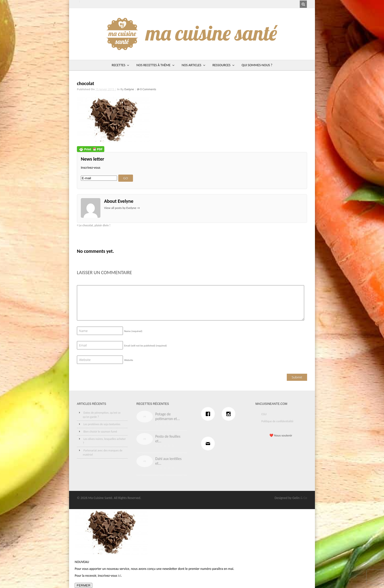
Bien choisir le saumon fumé (100, 432)
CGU (264, 414)
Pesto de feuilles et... (168, 439)
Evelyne (129, 89)
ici (120, 576)
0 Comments (148, 89)
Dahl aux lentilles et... (168, 461)
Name (133, 331)
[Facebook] (209, 414)
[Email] (209, 444)
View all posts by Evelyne (122, 208)
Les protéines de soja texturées (102, 424)
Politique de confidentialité (277, 421)
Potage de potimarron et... (168, 416)
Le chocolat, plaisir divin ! (94, 225)
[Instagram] (230, 414)
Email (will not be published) (145, 346)
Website (129, 360)
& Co (304, 498)
